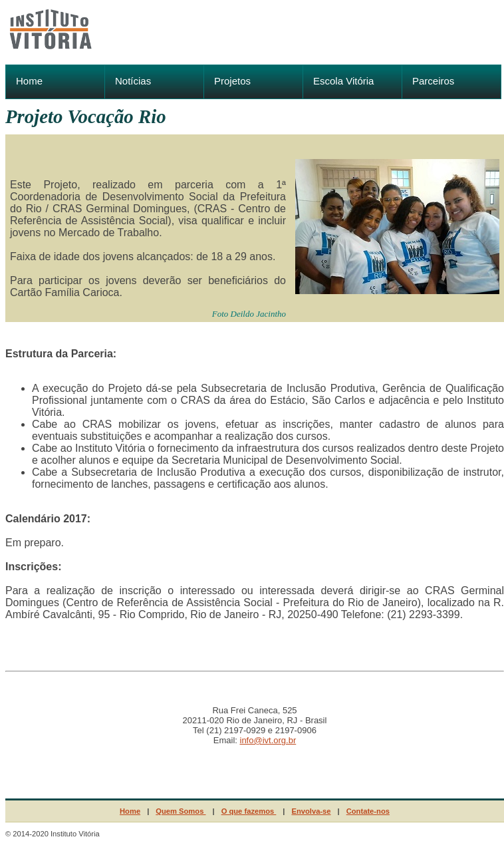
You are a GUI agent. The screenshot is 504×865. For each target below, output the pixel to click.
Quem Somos (181, 811)
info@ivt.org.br (268, 740)
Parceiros (433, 81)
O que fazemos (249, 811)
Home (29, 81)
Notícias (133, 81)
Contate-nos (368, 811)
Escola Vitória (343, 81)
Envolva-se (311, 811)
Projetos (232, 81)
